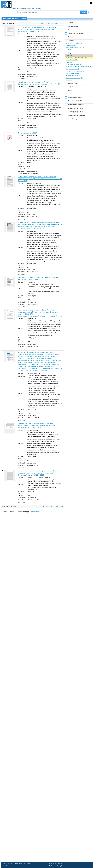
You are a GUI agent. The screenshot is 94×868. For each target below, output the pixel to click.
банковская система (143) (74, 64)
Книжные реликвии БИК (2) (75, 48)
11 (53, 23)
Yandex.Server (35, 512)
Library (29, 864)
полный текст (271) (72, 60)
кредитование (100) (72, 69)
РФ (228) (69, 62)
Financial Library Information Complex (62, 866)
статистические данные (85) (75, 71)
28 (57, 23)
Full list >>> (69, 50)
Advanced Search (8, 864)
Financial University (57, 864)
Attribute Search (20, 864)
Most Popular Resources (19, 866)
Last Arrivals (7, 866)
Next (62, 23)
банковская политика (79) (74, 78)
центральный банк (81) (73, 73)
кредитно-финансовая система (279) (78, 58)
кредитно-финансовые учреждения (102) (79, 67)
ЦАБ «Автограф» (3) (72, 45)
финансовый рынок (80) (74, 76)
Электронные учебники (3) (75, 43)
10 (51, 23)
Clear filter (69, 55)
